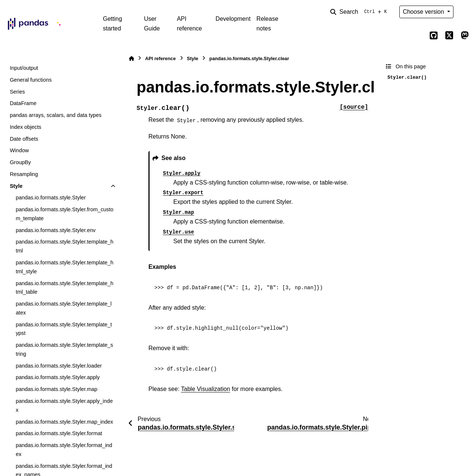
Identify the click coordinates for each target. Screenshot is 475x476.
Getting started (112, 24)
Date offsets (24, 139)
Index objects (25, 127)
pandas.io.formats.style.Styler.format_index (64, 450)
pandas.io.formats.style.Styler (51, 198)
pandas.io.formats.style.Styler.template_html (64, 246)
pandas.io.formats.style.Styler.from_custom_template (64, 214)
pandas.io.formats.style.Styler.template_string (64, 349)
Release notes (267, 24)
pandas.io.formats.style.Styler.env (55, 230)
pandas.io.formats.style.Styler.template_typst (64, 329)
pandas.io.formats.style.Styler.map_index (64, 422)
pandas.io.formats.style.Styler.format (59, 433)
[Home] (131, 58)
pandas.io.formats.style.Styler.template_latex (63, 308)
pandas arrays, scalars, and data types (55, 115)
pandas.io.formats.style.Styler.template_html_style (64, 267)
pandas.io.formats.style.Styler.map (56, 389)
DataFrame (23, 103)
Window (19, 150)
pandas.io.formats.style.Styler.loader (59, 366)
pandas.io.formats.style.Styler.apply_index (64, 405)
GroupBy (20, 162)
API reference (190, 24)
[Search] (360, 12)
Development (233, 19)
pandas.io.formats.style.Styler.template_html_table (64, 288)
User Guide (152, 24)
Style (16, 186)
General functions (31, 80)
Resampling (24, 174)
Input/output (24, 68)
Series (17, 92)
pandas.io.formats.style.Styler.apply (58, 377)
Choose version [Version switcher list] (424, 12)
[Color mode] (465, 12)
